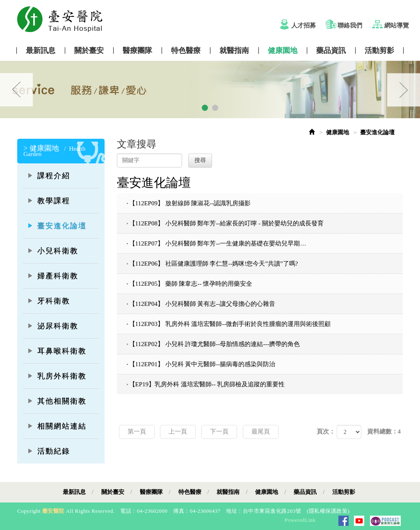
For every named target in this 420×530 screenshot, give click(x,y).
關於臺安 (89, 50)
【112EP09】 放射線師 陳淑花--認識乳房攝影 (190, 203)
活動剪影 (379, 50)
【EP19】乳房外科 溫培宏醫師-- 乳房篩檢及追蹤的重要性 (207, 384)
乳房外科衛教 (57, 376)
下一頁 (219, 431)
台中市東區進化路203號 (272, 511)
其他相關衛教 (57, 401)
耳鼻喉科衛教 (57, 351)
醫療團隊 (137, 50)
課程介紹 (49, 176)
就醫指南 (234, 50)
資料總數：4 (384, 431)
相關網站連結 (57, 426)
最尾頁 (261, 431)
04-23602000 (152, 511)
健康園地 (283, 50)
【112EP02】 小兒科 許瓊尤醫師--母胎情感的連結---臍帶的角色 (215, 344)
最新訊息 (41, 50)
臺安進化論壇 (57, 226)
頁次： (326, 431)
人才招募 (304, 25)
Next (404, 90)
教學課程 (49, 201)
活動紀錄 (49, 451)
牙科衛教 (49, 301)
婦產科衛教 (53, 276)
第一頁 (137, 431)
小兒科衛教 (53, 251)
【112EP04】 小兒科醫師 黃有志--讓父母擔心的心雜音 (202, 304)
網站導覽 (397, 25)
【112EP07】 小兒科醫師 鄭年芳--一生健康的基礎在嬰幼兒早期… (218, 243)
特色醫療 (186, 50)
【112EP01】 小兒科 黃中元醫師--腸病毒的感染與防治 (202, 364)
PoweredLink (300, 520)
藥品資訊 (331, 50)
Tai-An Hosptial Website (216, 19)
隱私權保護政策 (328, 511)
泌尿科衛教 (53, 326)
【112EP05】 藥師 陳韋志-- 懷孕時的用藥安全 (191, 284)
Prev (16, 90)
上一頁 (178, 431)
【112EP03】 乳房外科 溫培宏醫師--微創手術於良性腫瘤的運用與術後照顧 (230, 324)
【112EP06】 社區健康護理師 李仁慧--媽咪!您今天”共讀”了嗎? (214, 264)
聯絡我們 (350, 25)
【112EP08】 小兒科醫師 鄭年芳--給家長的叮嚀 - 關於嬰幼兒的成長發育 (226, 223)
